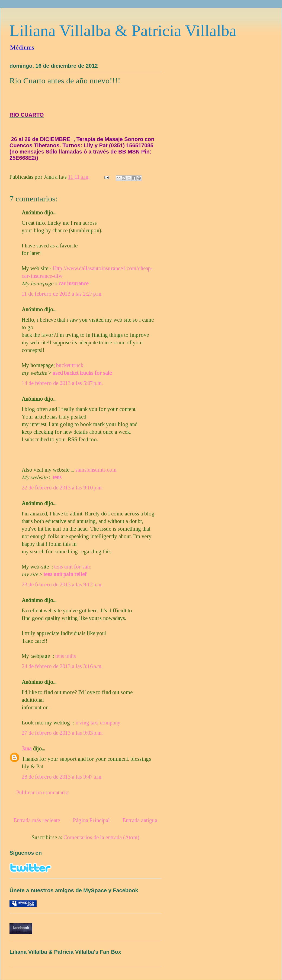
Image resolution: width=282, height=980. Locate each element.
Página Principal (91, 820)
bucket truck (70, 365)
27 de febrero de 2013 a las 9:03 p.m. (62, 733)
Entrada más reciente (37, 820)
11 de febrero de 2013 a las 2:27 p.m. (62, 294)
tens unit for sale (73, 567)
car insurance (73, 283)
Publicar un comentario (42, 792)
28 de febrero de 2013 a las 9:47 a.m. (62, 777)
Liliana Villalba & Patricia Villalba (123, 31)
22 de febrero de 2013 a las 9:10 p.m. (62, 488)
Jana (27, 749)
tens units (66, 656)
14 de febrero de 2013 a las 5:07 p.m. (62, 383)
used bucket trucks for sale (82, 373)
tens (57, 477)
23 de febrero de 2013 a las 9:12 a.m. (62, 584)
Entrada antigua (140, 820)
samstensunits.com (96, 470)
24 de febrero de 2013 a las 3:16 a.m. (62, 666)
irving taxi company (98, 723)
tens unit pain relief (65, 574)
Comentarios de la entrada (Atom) (101, 837)
